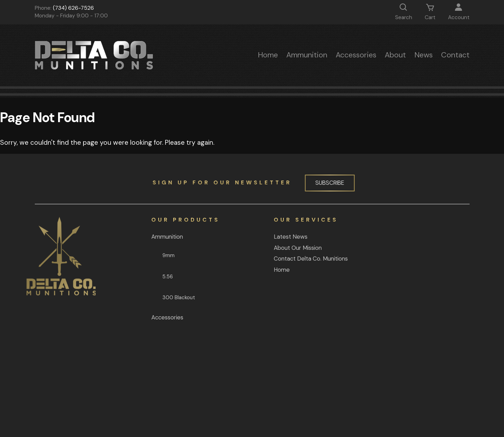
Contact (455, 55)
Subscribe (326, 183)
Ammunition (307, 55)
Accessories (356, 55)
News (423, 55)
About (395, 55)
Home (268, 55)
